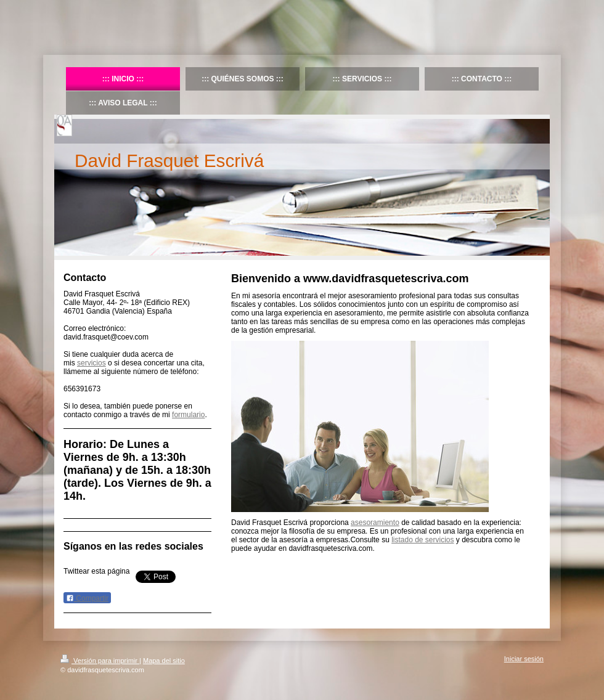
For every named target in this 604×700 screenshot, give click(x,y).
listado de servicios (422, 540)
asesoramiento (375, 523)
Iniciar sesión (524, 659)
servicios (92, 363)
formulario (188, 415)
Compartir (87, 598)
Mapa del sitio (164, 661)
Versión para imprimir (100, 661)
